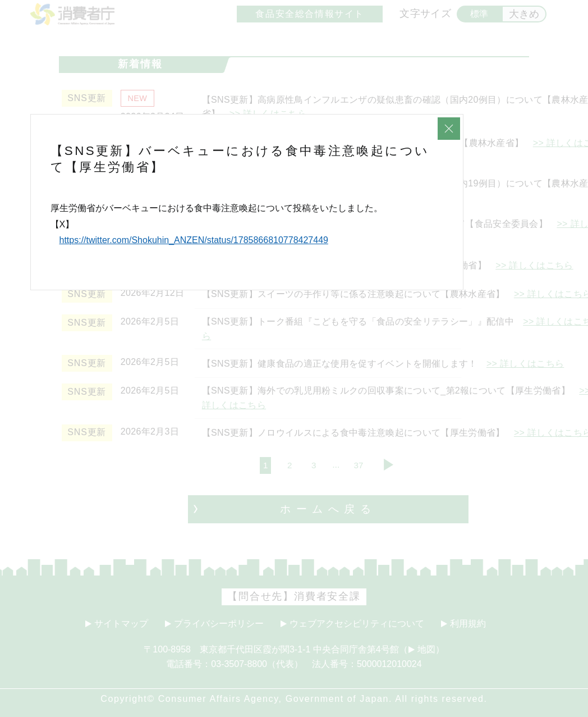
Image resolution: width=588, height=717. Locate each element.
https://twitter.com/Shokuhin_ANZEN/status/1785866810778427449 (194, 240)
